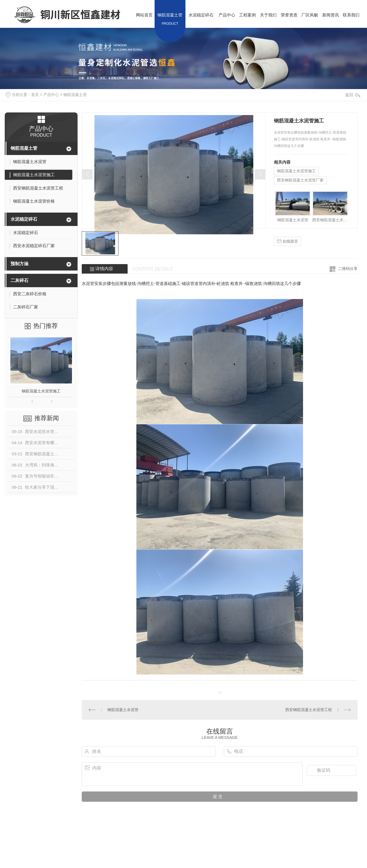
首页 (35, 95)
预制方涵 (19, 264)
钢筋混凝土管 (75, 95)
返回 (353, 95)
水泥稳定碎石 (24, 219)
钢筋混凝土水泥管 (293, 220)
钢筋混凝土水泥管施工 (41, 391)
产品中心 (51, 95)
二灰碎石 (19, 280)
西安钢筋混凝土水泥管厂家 (300, 180)
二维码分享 (348, 269)
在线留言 (287, 241)
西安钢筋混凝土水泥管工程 (330, 220)
